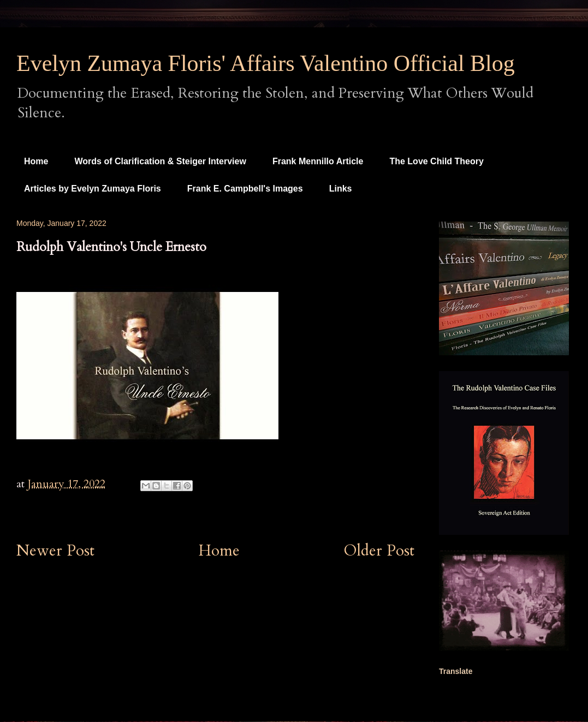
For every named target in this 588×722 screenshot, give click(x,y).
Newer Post (55, 551)
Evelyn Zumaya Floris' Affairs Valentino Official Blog (266, 63)
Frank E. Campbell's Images (245, 189)
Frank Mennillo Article (318, 161)
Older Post (379, 551)
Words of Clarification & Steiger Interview (160, 161)
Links (341, 189)
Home (36, 161)
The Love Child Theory (436, 161)
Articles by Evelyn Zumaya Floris (93, 189)
